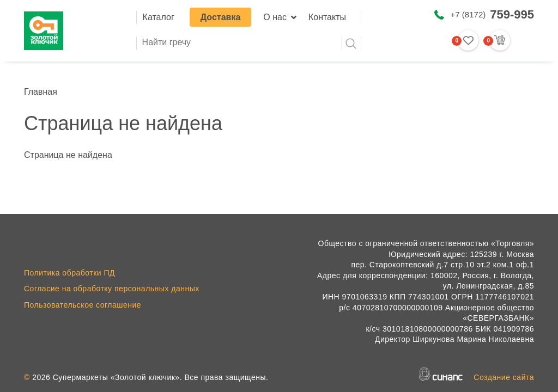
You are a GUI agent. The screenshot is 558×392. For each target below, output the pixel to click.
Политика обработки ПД (69, 273)
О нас (275, 17)
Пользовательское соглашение (83, 305)
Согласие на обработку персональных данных (112, 289)
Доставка (221, 17)
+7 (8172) (492, 14)
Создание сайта (504, 377)
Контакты (327, 17)
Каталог (159, 17)
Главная (41, 92)
